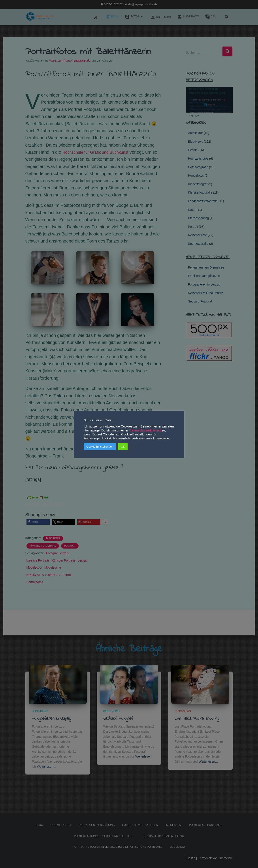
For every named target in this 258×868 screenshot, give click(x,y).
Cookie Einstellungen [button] (100, 447)
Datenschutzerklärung (145, 430)
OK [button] (123, 447)
